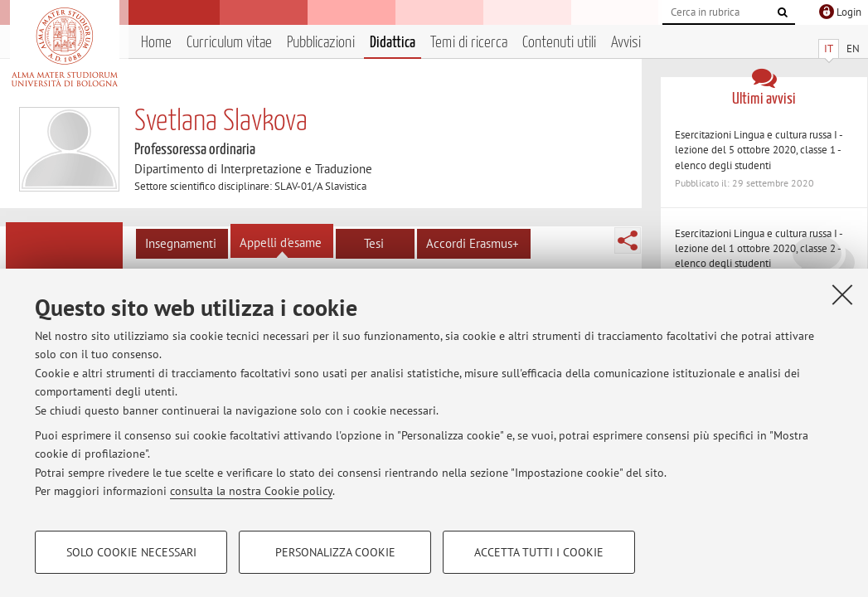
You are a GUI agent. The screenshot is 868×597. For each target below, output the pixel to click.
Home (156, 43)
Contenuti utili (559, 43)
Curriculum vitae (229, 43)
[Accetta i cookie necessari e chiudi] (842, 294)
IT (829, 49)
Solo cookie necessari (131, 552)
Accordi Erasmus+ (473, 243)
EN (853, 49)
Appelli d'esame (281, 243)
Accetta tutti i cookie (539, 552)
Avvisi (626, 43)
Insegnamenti (181, 243)
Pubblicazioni (321, 43)
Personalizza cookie (335, 552)
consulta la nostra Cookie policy (251, 491)
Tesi (374, 243)
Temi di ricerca (469, 43)
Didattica (393, 43)
